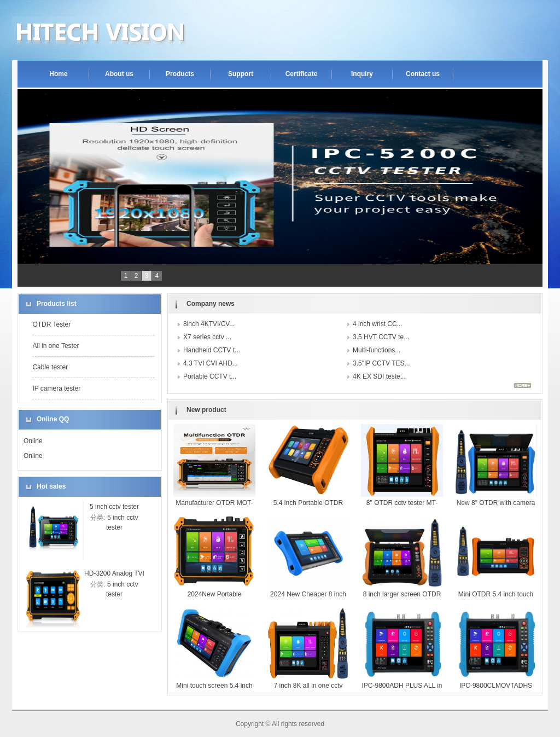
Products (180, 74)
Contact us (423, 74)
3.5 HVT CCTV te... (381, 337)
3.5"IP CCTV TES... (381, 363)
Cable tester (50, 367)
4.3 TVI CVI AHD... (211, 363)
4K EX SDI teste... (379, 376)
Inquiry (362, 74)
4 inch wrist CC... (378, 324)
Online (33, 441)
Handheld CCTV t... (212, 350)
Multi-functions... (377, 350)
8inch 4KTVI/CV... (209, 324)
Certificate (302, 74)
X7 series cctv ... (207, 337)
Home (58, 74)
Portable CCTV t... (210, 376)
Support (241, 74)
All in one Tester (56, 346)
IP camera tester (56, 388)
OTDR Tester (51, 324)
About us (119, 74)
